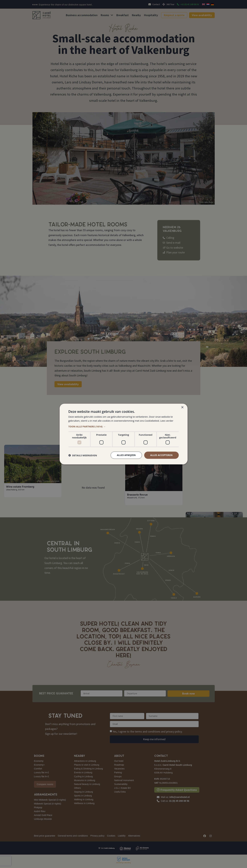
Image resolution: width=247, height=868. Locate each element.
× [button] (182, 407)
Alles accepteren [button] (161, 455)
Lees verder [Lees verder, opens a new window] (167, 420)
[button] (124, 426)
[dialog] (123, 434)
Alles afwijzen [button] (126, 455)
